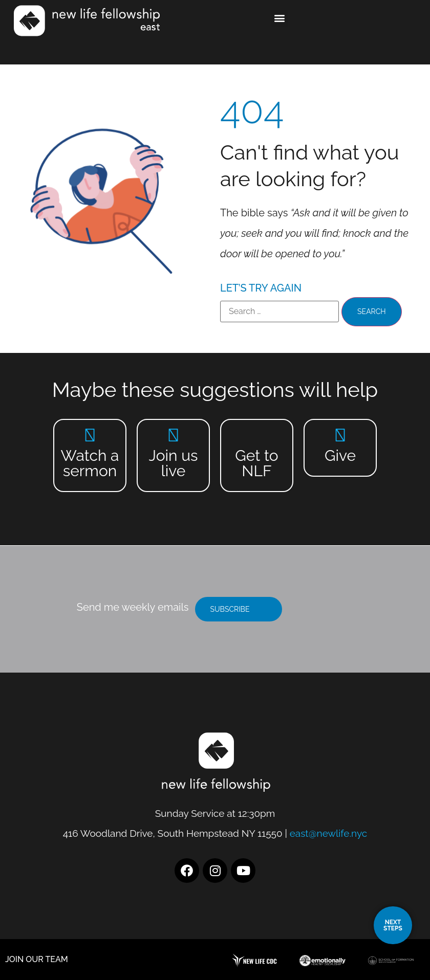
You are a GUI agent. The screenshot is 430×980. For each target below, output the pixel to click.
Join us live (173, 463)
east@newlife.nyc (329, 833)
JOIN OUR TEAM (37, 959)
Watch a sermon (90, 463)
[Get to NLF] (257, 435)
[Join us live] (173, 435)
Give (340, 455)
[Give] (340, 435)
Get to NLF (256, 463)
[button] (280, 18)
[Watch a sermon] (90, 435)
